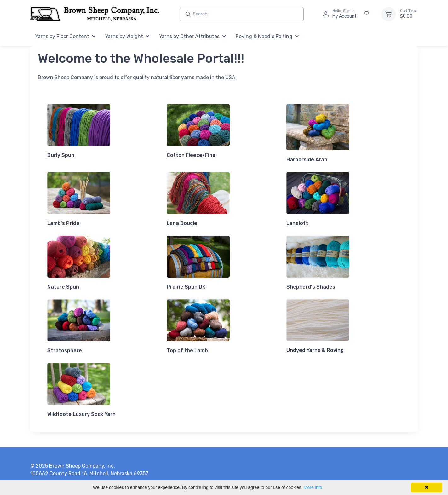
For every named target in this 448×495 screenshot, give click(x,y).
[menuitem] (65, 37)
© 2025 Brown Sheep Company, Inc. (73, 466)
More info (313, 487)
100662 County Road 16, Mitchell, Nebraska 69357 (89, 473)
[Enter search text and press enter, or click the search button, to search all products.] (242, 14)
